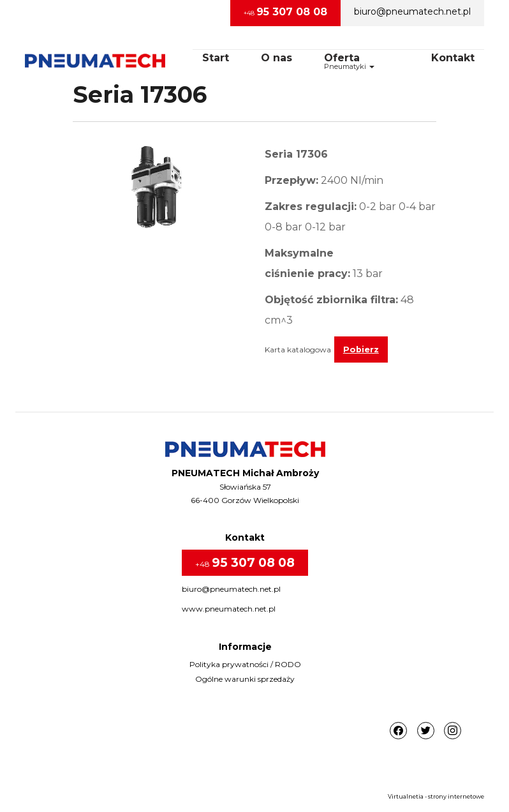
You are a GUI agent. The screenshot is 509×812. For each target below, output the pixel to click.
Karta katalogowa (298, 350)
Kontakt (453, 58)
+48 (285, 12)
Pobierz (361, 350)
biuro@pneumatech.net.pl (412, 11)
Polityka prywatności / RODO (245, 664)
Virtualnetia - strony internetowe (436, 796)
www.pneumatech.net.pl (229, 609)
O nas (277, 58)
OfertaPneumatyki (349, 61)
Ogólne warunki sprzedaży (245, 679)
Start (216, 58)
